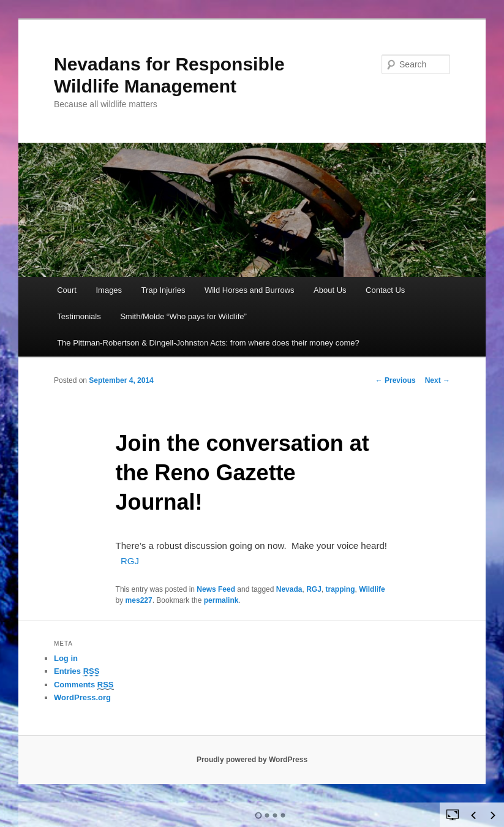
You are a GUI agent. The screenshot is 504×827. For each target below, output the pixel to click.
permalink (221, 600)
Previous (396, 380)
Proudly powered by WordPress (252, 760)
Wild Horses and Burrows (250, 290)
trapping (340, 589)
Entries (77, 671)
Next (438, 380)
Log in (66, 658)
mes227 (139, 600)
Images (109, 290)
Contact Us (385, 290)
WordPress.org (82, 697)
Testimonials (79, 316)
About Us (330, 290)
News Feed (216, 589)
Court (67, 290)
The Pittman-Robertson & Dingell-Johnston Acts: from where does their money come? (208, 343)
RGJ (130, 561)
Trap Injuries (164, 290)
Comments (84, 685)
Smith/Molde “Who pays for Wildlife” (183, 316)
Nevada (289, 589)
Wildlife (372, 589)
